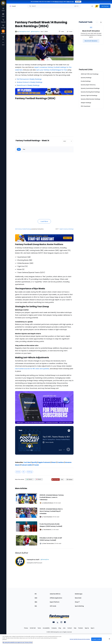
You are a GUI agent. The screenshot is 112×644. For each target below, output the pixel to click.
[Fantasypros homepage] (3, 4)
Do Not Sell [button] (33, 628)
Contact (70, 628)
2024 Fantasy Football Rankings (23, 229)
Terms (39, 628)
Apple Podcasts (44, 462)
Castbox (60, 462)
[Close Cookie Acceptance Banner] (109, 639)
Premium (81, 628)
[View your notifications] (92, 6)
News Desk (78, 598)
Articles (18, 472)
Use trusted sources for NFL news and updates (32, 369)
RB (19, 149)
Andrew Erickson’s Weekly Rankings (30, 82)
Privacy (26, 628)
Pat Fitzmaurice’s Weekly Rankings (29, 79)
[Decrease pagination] (97, 22)
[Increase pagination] (101, 22)
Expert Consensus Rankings (67, 229)
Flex (24, 149)
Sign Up (87, 628)
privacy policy (59, 2)
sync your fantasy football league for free (52, 70)
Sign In (93, 628)
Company (54, 628)
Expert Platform (55, 602)
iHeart (54, 462)
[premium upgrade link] (97, 6)
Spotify (34, 462)
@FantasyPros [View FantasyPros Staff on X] (35, 31)
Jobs (64, 628)
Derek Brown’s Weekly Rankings (28, 85)
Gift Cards (53, 606)
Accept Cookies (96, 639)
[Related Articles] (44, 516)
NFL (24, 472)
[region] (56, 639)
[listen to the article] (61, 32)
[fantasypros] (44, 117)
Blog (60, 628)
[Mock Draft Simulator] (91, 41)
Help (75, 628)
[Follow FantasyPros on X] (69, 480)
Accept (78, 2)
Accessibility (46, 628)
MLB (36, 598)
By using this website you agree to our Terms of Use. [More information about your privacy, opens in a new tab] (18, 642)
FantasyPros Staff (24, 31)
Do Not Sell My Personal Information (80, 639)
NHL (36, 606)
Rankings (30, 472)
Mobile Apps (79, 594)
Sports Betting (79, 606)
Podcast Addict (26, 465)
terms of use (70, 2)
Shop (77, 602)
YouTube (27, 462)
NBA (36, 602)
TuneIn (36, 465)
